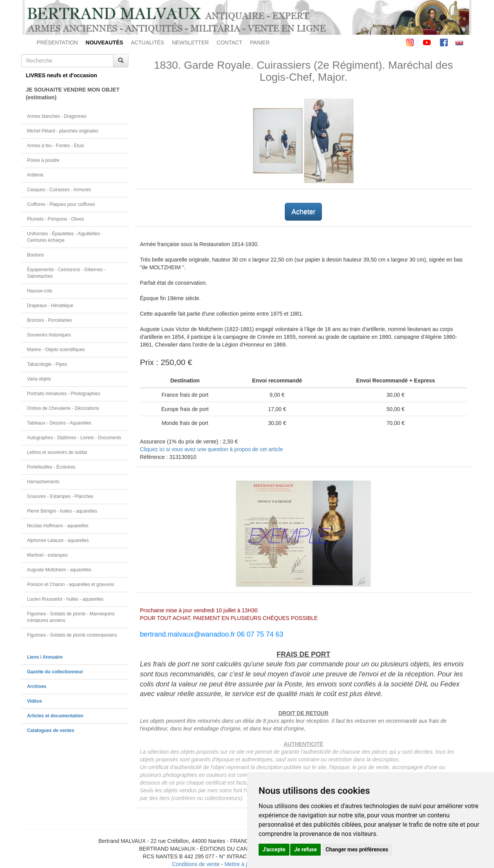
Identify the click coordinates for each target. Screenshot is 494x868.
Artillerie (35, 175)
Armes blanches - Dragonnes (57, 116)
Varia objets (39, 379)
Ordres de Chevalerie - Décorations (63, 408)
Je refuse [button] (305, 849)
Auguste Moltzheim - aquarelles (59, 570)
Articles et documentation (55, 716)
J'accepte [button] (274, 849)
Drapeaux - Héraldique (50, 306)
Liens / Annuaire (45, 657)
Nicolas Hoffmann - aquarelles (58, 526)
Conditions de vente (196, 864)
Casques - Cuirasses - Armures (59, 190)
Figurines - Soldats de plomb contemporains (72, 635)
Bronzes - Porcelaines (49, 320)
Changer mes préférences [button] (357, 849)
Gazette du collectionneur (55, 672)
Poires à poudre (43, 160)
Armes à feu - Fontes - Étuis (56, 146)
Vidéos (35, 701)
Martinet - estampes (47, 555)
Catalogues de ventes (51, 730)
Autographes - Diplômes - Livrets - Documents (74, 438)
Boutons (36, 255)
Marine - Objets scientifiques (56, 350)
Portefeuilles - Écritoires (51, 467)
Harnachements (43, 482)
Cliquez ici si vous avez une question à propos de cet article (211, 449)
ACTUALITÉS (147, 42)
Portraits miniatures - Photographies (64, 394)
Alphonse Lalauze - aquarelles (58, 540)
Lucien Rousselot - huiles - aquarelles (65, 599)
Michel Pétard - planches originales (63, 131)
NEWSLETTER (190, 42)
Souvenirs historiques (49, 335)
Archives (37, 686)
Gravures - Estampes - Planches (60, 496)
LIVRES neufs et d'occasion (62, 75)
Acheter (303, 212)
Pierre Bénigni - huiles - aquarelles (62, 511)
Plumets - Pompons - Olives (55, 219)
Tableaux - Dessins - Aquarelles (59, 423)
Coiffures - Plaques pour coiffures (61, 204)
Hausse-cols (40, 291)
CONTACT (229, 42)
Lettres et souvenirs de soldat (57, 452)
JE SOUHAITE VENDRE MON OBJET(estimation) (73, 93)
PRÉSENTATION (57, 42)
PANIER (260, 42)
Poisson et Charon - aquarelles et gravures (71, 584)
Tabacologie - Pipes (47, 364)
